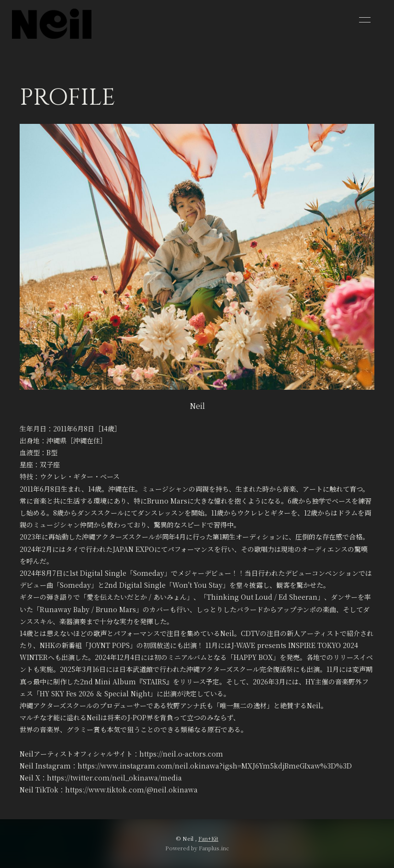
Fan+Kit (208, 838)
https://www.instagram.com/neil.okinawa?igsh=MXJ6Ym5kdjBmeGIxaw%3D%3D (215, 766)
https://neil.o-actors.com (181, 754)
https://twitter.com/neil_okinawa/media (114, 778)
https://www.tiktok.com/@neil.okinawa (131, 790)
